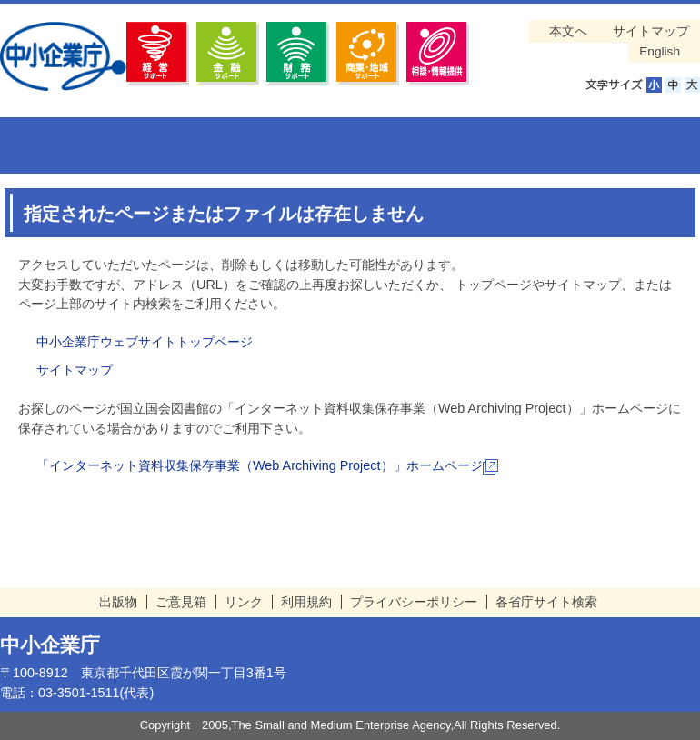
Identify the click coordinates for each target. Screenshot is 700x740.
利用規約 (306, 602)
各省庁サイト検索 (546, 602)
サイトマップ (651, 31)
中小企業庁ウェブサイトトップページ (145, 342)
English (660, 51)
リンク (244, 602)
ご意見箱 (181, 602)
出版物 (118, 602)
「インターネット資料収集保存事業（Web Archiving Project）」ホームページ (267, 465)
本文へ (568, 31)
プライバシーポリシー (414, 602)
